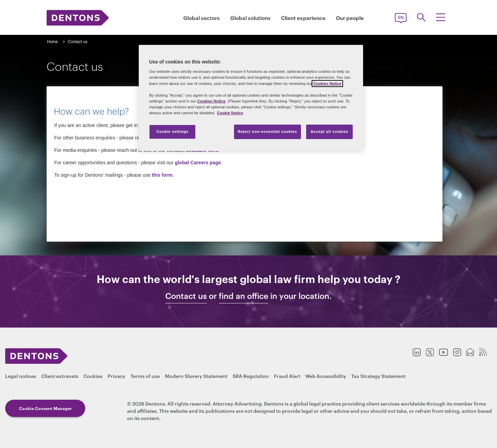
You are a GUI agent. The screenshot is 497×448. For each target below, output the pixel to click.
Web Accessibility (326, 376)
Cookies (93, 376)
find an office (243, 296)
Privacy (116, 376)
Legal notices (21, 376)
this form (162, 175)
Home (52, 42)
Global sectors (202, 18)
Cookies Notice (327, 84)
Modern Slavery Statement (196, 376)
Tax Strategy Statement (378, 376)
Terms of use (145, 376)
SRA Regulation (251, 376)
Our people (350, 18)
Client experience (303, 18)
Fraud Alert (287, 376)
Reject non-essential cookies (267, 132)
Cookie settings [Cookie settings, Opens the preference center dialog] (172, 132)
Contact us (186, 296)
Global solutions (250, 18)
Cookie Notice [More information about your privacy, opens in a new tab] (230, 113)
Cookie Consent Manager (45, 408)
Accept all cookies (330, 132)
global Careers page (198, 163)
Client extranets (60, 376)
